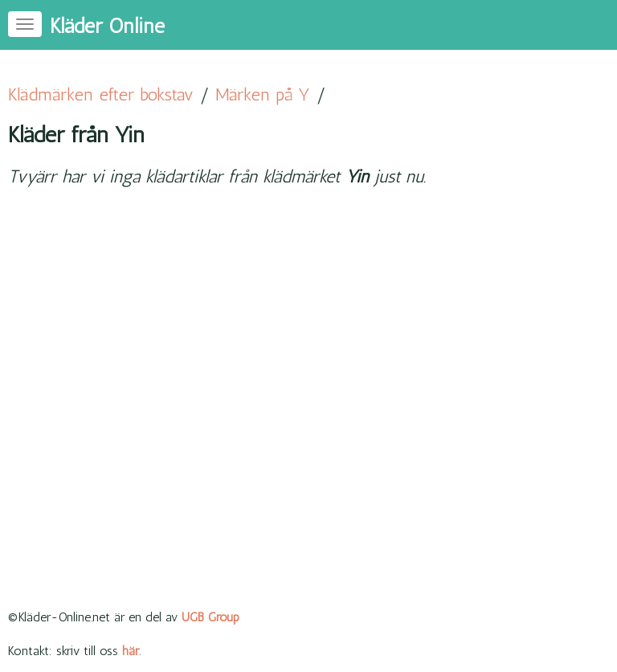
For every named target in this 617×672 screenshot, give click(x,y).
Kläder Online (107, 26)
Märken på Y (263, 94)
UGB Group (210, 617)
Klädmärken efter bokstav (101, 94)
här (131, 651)
